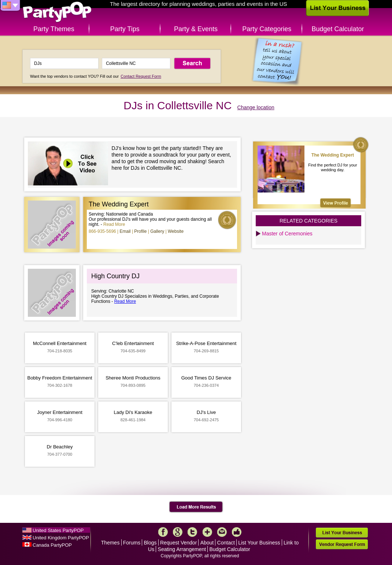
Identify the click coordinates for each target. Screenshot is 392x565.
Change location (256, 107)
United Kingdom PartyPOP (61, 538)
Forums (132, 543)
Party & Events (196, 29)
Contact (226, 543)
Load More (196, 507)
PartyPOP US (57, 12)
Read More (114, 224)
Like (237, 532)
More (207, 532)
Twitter (192, 532)
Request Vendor (178, 543)
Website (176, 231)
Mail (222, 532)
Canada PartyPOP (52, 545)
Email (125, 231)
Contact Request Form (141, 76)
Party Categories (267, 29)
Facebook (163, 532)
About (207, 543)
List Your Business (259, 543)
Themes (110, 543)
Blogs (150, 543)
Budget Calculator (338, 29)
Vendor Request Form (342, 544)
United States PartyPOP (58, 530)
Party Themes (54, 29)
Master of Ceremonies (287, 234)
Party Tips (125, 29)
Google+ (178, 532)
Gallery (157, 231)
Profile (140, 231)
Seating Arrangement (182, 549)
